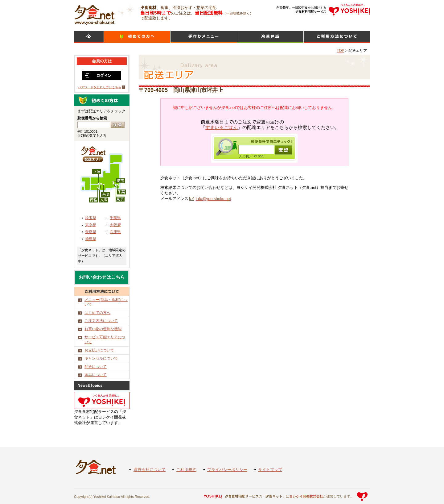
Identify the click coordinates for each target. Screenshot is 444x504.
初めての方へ (137, 37)
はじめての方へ (97, 313)
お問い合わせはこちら (102, 277)
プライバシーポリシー (227, 470)
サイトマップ (270, 470)
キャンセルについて (101, 358)
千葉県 (115, 218)
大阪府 (115, 225)
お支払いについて (99, 350)
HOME (89, 37)
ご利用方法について (337, 37)
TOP (340, 51)
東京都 (91, 225)
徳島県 (91, 239)
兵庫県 (115, 232)
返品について (96, 375)
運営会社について (150, 470)
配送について (96, 367)
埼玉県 (91, 218)
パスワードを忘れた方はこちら (100, 87)
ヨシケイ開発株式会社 (306, 496)
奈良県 (91, 232)
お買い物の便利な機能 (103, 329)
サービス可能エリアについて (105, 339)
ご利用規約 (186, 470)
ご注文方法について (101, 321)
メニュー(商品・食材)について (106, 302)
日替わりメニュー (204, 37)
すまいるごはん (222, 127)
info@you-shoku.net (213, 199)
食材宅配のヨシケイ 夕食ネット (95, 14)
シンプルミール (270, 37)
